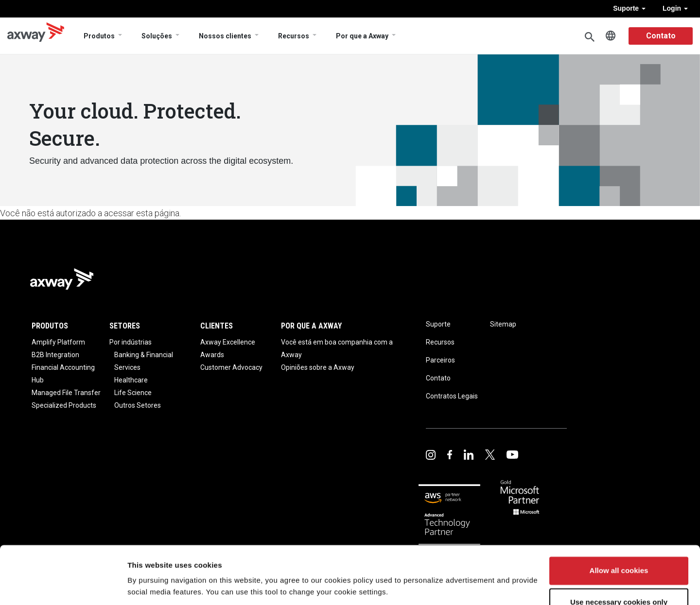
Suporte (629, 8)
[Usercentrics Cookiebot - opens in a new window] (63, 586)
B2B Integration (55, 355)
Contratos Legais (452, 396)
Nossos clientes (225, 36)
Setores (125, 326)
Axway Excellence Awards (228, 348)
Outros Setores (138, 405)
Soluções (157, 36)
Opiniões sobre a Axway (318, 367)
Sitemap (503, 324)
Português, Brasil (611, 36)
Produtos (99, 36)
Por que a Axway (362, 36)
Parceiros (440, 360)
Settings (142, 586)
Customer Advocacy (231, 367)
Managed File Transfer (66, 393)
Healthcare (131, 380)
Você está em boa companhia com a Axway (337, 348)
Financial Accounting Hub (63, 374)
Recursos (294, 36)
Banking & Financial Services (144, 361)
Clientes (217, 326)
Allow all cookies (619, 538)
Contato (661, 36)
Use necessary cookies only (619, 569)
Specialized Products (64, 405)
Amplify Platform (58, 342)
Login (675, 8)
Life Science (133, 393)
